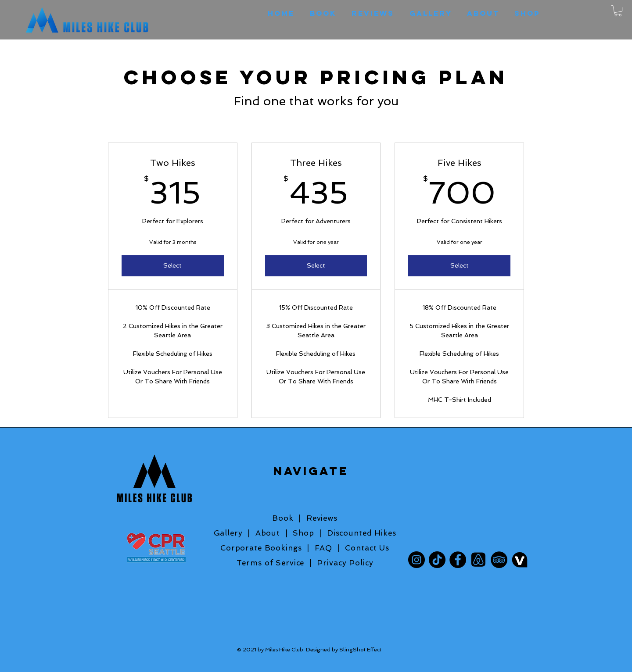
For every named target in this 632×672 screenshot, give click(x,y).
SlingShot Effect (360, 650)
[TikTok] (437, 560)
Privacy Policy (345, 563)
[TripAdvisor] (499, 560)
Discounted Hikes (362, 533)
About (268, 533)
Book (283, 518)
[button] (618, 11)
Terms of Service (273, 563)
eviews (325, 518)
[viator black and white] (520, 560)
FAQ (326, 548)
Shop (303, 533)
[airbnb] (478, 560)
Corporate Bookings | (265, 548)
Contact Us (367, 548)
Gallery (228, 533)
